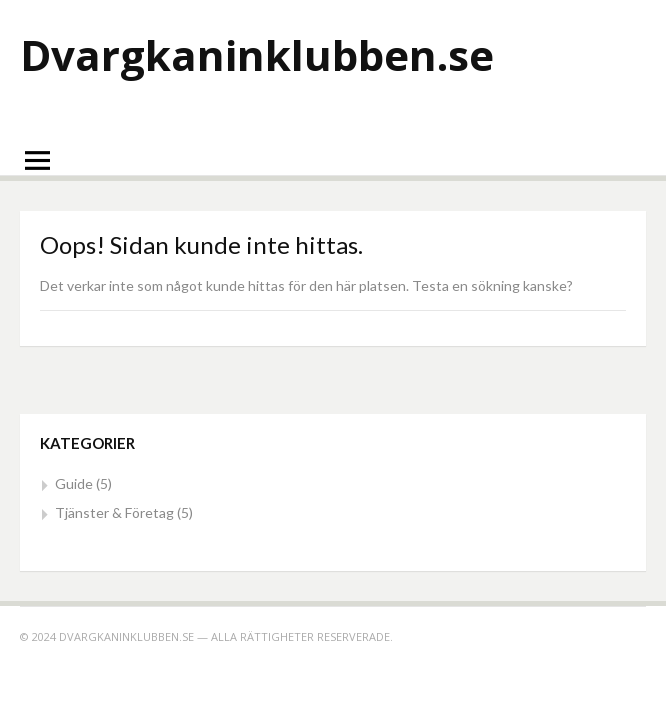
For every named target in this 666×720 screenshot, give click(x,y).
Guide (74, 483)
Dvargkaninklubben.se (257, 54)
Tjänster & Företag (114, 512)
